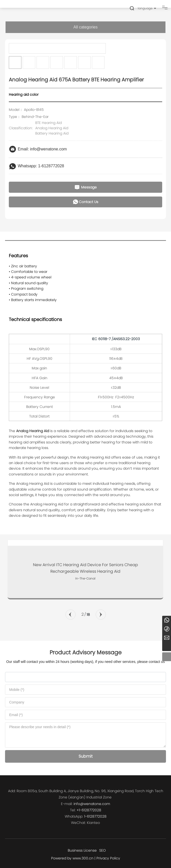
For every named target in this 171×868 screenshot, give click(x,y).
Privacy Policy (108, 858)
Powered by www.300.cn (72, 858)
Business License (82, 850)
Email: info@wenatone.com (42, 149)
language (145, 8)
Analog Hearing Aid (52, 128)
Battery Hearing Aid (52, 133)
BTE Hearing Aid (48, 123)
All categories (85, 27)
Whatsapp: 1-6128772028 (41, 166)
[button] (71, 615)
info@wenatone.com (92, 804)
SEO (102, 850)
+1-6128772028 (89, 810)
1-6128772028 (95, 816)
